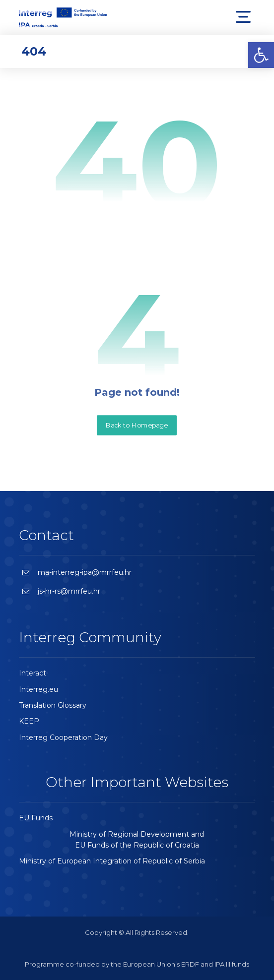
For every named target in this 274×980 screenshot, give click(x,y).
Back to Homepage (137, 425)
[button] (261, 55)
